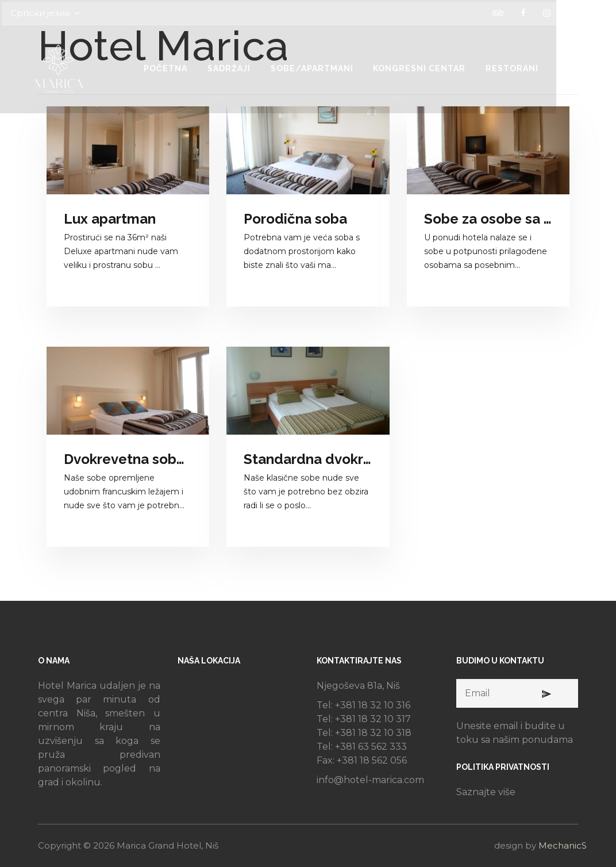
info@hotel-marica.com (370, 780)
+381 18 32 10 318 (373, 733)
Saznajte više (486, 792)
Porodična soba (295, 219)
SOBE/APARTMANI (347, 67)
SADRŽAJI (261, 67)
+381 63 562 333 (371, 747)
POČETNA (195, 67)
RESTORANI (553, 67)
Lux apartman (110, 219)
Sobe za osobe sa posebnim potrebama (488, 219)
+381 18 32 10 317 (373, 719)
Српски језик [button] (68, 11)
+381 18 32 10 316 (373, 705)
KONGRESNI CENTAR (458, 67)
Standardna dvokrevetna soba (308, 459)
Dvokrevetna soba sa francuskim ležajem (128, 459)
